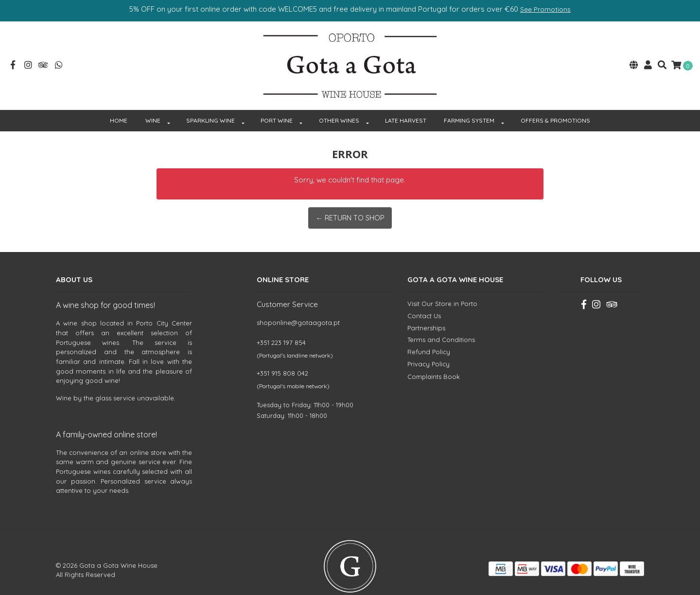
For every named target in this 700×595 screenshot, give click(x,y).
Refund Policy (429, 335)
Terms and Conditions (441, 323)
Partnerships (426, 311)
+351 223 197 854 (281, 326)
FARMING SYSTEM (469, 104)
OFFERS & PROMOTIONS (555, 104)
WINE (153, 104)
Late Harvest (406, 104)
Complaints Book (434, 361)
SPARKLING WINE (210, 104)
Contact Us (424, 299)
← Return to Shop (350, 201)
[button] (634, 58)
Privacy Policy (429, 347)
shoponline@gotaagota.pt (298, 306)
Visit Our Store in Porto (442, 287)
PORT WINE (277, 104)
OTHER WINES (339, 104)
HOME (119, 104)
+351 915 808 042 (282, 357)
